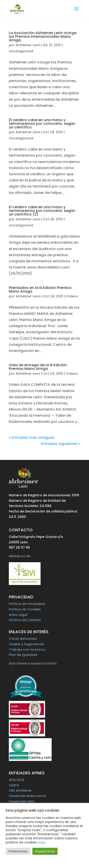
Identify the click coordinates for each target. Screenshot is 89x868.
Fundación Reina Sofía (27, 796)
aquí (42, 842)
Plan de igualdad (23, 655)
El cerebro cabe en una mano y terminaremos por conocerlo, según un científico (42, 124)
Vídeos (72, 296)
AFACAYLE (17, 780)
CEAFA (14, 785)
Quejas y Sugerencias (27, 644)
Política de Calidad (25, 620)
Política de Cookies (25, 609)
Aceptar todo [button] (45, 851)
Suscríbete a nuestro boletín (33, 663)
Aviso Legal (18, 615)
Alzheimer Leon (28, 45)
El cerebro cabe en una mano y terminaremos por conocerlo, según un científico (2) (42, 211)
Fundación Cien (22, 801)
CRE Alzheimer (20, 790)
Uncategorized (21, 51)
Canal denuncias (23, 639)
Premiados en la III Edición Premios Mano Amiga (40, 290)
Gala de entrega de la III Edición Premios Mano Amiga (38, 367)
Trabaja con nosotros (27, 650)
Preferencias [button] (18, 851)
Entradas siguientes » (61, 444)
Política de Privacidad (27, 604)
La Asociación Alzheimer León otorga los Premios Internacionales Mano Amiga (43, 36)
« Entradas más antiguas (32, 438)
